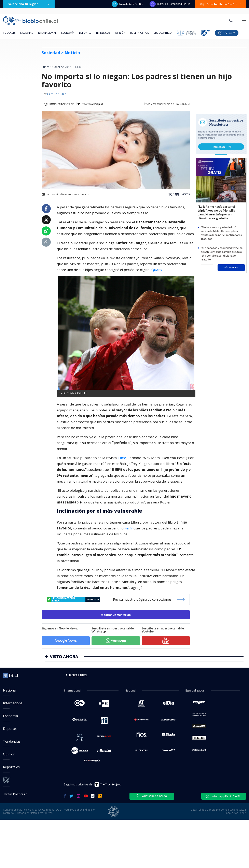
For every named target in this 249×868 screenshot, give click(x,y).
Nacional (26, 33)
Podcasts (9, 33)
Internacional (47, 33)
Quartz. (157, 270)
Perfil (129, 528)
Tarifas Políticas (14, 794)
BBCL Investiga (140, 33)
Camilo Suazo (57, 94)
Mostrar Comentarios (116, 615)
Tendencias (103, 33)
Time (122, 458)
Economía (68, 33)
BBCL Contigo (163, 33)
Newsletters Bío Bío (127, 4)
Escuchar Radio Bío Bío (221, 4)
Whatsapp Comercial (152, 796)
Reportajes (11, 767)
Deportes (85, 33)
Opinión (120, 33)
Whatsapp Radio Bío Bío (224, 796)
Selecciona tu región (29, 4)
